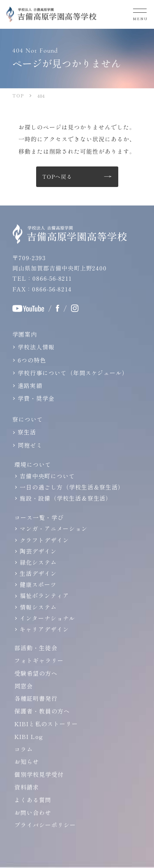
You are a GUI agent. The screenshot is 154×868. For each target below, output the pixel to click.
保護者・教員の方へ (42, 711)
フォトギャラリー (39, 660)
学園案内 (25, 334)
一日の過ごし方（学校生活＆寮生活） (72, 487)
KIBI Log (29, 736)
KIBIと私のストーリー (46, 724)
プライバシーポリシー (45, 825)
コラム (24, 749)
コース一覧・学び (39, 517)
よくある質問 (33, 800)
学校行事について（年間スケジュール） (73, 373)
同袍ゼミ (30, 445)
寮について (28, 419)
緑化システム (38, 562)
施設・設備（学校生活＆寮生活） (66, 498)
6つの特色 (32, 360)
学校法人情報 (36, 347)
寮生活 (27, 432)
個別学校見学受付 (39, 774)
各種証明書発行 (36, 698)
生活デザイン (38, 573)
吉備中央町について (47, 476)
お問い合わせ (33, 813)
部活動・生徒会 (36, 648)
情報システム (38, 607)
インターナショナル (47, 618)
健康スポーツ (38, 584)
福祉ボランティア (44, 596)
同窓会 (24, 686)
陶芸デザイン (38, 551)
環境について (33, 464)
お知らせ (27, 762)
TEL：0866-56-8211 (42, 278)
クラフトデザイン (44, 540)
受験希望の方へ (36, 673)
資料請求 (27, 787)
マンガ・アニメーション (54, 529)
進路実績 (30, 386)
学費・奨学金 (36, 398)
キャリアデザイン (44, 629)
